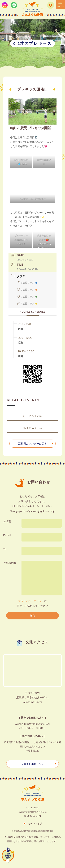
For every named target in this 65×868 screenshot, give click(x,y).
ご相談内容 (10, 563)
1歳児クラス (27, 290)
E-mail (7, 535)
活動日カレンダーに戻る (32, 443)
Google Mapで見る (32, 764)
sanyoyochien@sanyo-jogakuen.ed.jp (34, 511)
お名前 (7, 521)
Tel (5, 549)
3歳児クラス (27, 304)
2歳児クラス (27, 297)
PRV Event (33, 416)
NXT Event (32, 428)
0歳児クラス (27, 283)
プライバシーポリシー (31, 601)
